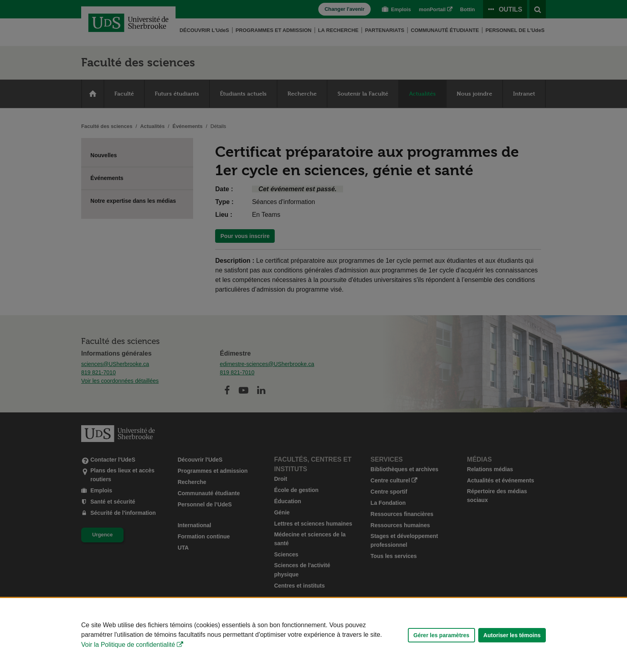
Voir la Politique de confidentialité (128, 645)
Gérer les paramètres (441, 635)
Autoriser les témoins (512, 635)
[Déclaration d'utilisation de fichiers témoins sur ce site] (313, 635)
